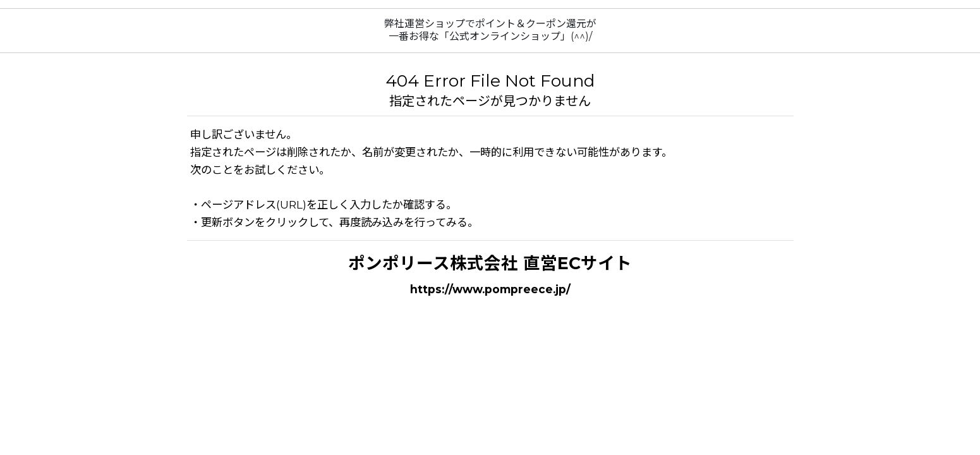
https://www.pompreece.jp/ (490, 289)
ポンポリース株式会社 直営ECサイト (490, 263)
